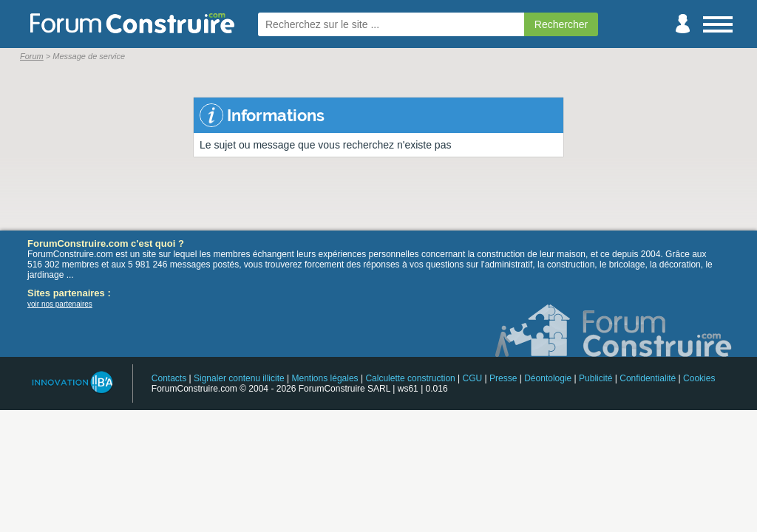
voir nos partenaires (60, 304)
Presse (503, 378)
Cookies (699, 378)
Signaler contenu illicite (239, 378)
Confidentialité (648, 378)
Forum (32, 56)
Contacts (169, 378)
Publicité (595, 378)
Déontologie (548, 378)
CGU (473, 378)
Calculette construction (410, 378)
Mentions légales (325, 378)
